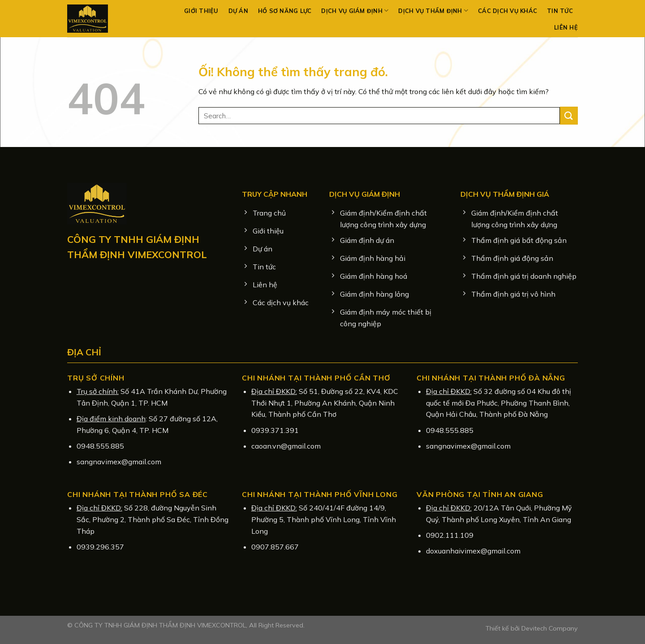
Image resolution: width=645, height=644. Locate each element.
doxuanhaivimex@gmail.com (473, 551)
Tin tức (560, 11)
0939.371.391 (275, 430)
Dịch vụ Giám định (355, 11)
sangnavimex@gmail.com (119, 462)
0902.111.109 (450, 535)
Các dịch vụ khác (507, 11)
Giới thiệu (201, 11)
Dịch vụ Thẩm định (433, 11)
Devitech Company (550, 628)
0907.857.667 (275, 547)
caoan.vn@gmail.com (286, 446)
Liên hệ (566, 27)
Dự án (238, 11)
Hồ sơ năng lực (285, 11)
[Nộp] (569, 115)
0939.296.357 (100, 547)
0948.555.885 (100, 446)
